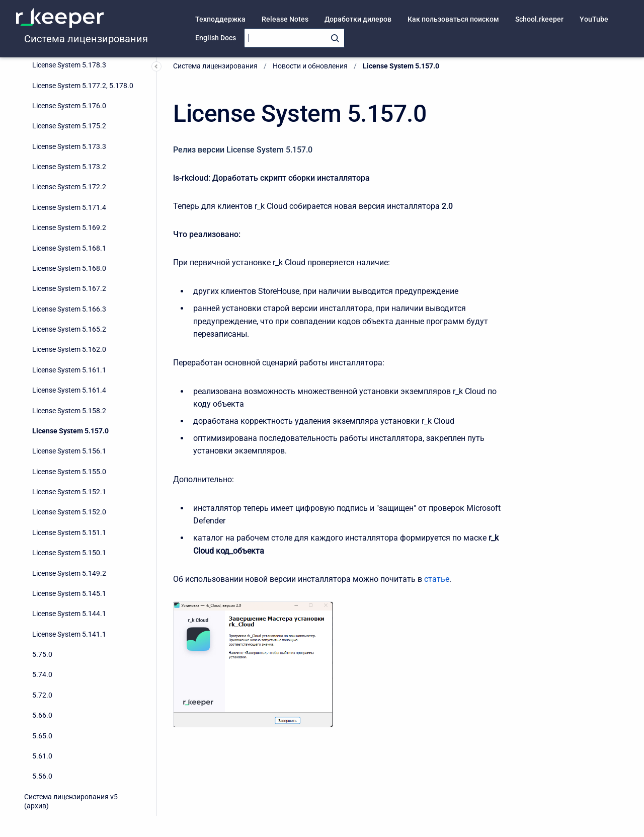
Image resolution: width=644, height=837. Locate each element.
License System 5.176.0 (69, 106)
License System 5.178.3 (69, 65)
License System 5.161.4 (69, 390)
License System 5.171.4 (69, 207)
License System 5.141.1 (69, 634)
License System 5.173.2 (69, 167)
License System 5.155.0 (69, 472)
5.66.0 (42, 715)
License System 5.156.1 (69, 451)
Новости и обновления (310, 66)
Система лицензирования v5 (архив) (71, 801)
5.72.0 (42, 695)
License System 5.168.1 (69, 248)
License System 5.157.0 (70, 431)
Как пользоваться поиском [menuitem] (453, 19)
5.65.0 (42, 736)
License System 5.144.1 (69, 614)
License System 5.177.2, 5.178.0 (83, 86)
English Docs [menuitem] (216, 38)
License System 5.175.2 (69, 126)
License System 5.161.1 (69, 370)
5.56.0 (42, 776)
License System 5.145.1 (69, 593)
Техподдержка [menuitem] (220, 19)
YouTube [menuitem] (594, 19)
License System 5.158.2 (69, 411)
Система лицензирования (86, 39)
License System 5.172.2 (69, 187)
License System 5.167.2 (69, 288)
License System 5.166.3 (69, 309)
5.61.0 (42, 756)
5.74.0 (42, 674)
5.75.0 (42, 654)
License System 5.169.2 (69, 227)
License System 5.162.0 (69, 349)
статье (437, 579)
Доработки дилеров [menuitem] (358, 19)
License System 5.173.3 (69, 146)
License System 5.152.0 (69, 512)
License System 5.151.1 (69, 532)
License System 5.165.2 (69, 329)
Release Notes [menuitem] (285, 19)
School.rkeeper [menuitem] (539, 19)
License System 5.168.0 (69, 268)
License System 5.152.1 (69, 492)
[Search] (294, 38)
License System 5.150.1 (69, 553)
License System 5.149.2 (69, 573)
